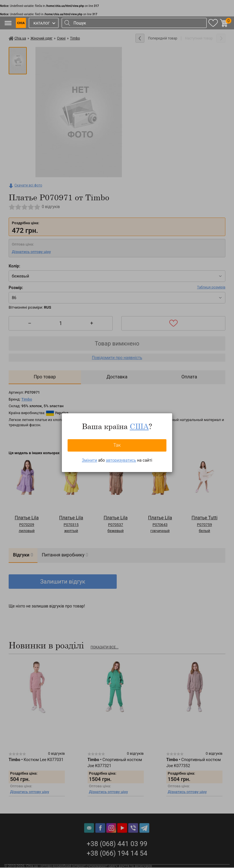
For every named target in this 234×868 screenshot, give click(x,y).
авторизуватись (121, 460)
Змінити (89, 460)
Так (117, 445)
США (139, 426)
